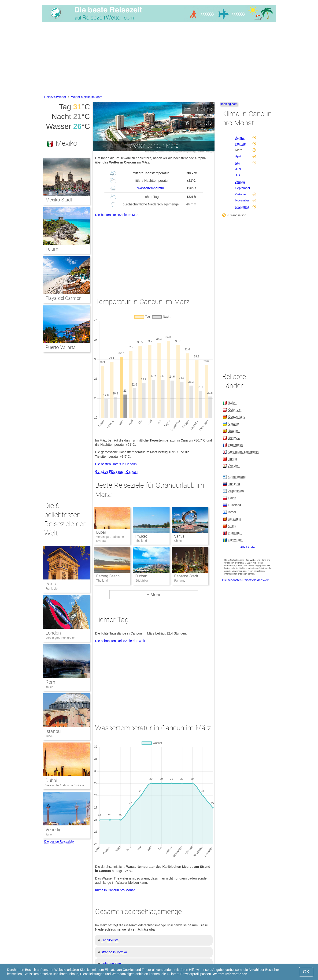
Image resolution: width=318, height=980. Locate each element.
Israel (232, 512)
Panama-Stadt (186, 576)
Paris (51, 584)
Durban (141, 576)
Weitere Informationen (230, 974)
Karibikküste (110, 940)
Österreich (235, 410)
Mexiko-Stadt (59, 200)
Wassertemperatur (151, 188)
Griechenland (237, 477)
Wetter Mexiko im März (87, 97)
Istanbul (54, 731)
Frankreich (52, 588)
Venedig (54, 830)
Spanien (234, 431)
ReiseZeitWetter (55, 97)
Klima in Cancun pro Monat (115, 890)
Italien (49, 687)
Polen (232, 498)
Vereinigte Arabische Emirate (65, 785)
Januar (240, 138)
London (53, 633)
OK (306, 972)
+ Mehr (154, 595)
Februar (241, 144)
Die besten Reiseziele (59, 841)
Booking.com (229, 104)
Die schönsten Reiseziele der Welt (120, 641)
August (240, 182)
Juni (238, 169)
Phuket (141, 536)
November (242, 200)
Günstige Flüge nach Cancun (116, 471)
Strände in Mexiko (114, 952)
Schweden (235, 540)
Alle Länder (248, 547)
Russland (235, 505)
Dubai (101, 532)
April (238, 156)
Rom (50, 682)
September (243, 188)
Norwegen (235, 533)
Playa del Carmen (63, 298)
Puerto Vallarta (61, 347)
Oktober (241, 194)
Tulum (52, 249)
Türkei (49, 736)
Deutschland (237, 417)
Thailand (234, 484)
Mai (238, 163)
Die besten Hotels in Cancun (116, 464)
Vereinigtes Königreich (60, 638)
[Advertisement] (159, 59)
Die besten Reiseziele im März (117, 215)
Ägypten (234, 466)
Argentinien (236, 491)
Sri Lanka (235, 519)
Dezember (242, 207)
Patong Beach (108, 576)
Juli (238, 175)
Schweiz (234, 438)
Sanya (179, 536)
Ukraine (234, 424)
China (232, 526)
